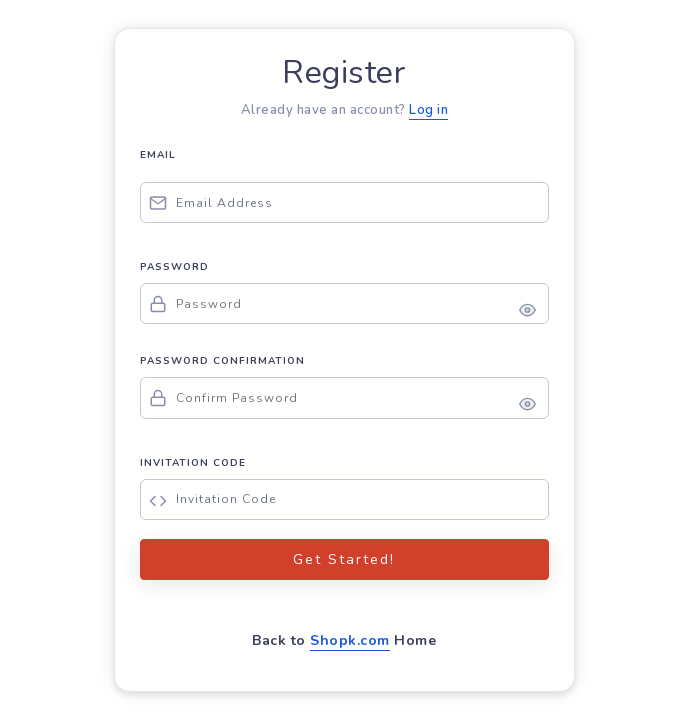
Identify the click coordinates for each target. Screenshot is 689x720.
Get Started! (344, 559)
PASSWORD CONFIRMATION (222, 361)
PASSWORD (174, 267)
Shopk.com (350, 640)
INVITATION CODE (193, 463)
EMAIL (158, 155)
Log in (428, 110)
